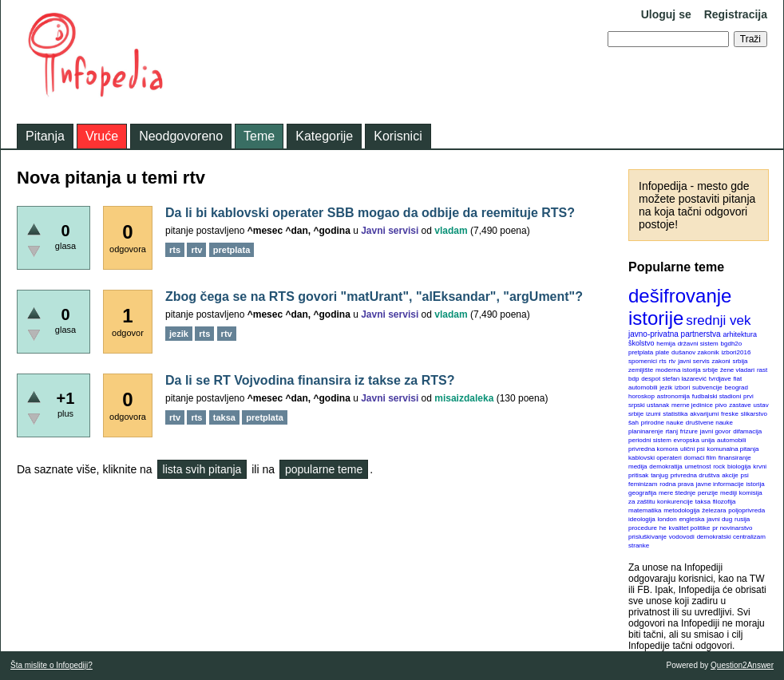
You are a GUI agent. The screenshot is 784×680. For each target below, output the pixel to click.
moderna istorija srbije (687, 370)
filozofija (725, 502)
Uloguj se (666, 14)
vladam (451, 231)
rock (719, 467)
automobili (731, 440)
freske (730, 414)
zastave (740, 405)
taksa (703, 502)
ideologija (642, 519)
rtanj (671, 431)
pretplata (641, 352)
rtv (672, 361)
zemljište (641, 370)
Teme (259, 136)
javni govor (716, 431)
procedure (643, 528)
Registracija (736, 14)
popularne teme (324, 469)
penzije (708, 493)
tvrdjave (720, 379)
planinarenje (646, 431)
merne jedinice (692, 405)
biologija (739, 467)
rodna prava (677, 484)
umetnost (698, 467)
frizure (689, 431)
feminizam (643, 484)
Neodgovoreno (181, 136)
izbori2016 (736, 352)
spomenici (643, 361)
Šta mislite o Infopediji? (51, 665)
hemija (666, 344)
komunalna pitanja (733, 449)
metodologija (681, 510)
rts (663, 361)
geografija (642, 493)
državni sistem (698, 344)
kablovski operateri (655, 458)
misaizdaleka (464, 398)
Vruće (102, 136)
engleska (691, 519)
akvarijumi (704, 414)
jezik (666, 387)
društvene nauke (709, 423)
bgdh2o (732, 344)
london (667, 519)
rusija (742, 519)
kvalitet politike (690, 528)
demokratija (665, 467)
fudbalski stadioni (717, 396)
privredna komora (653, 449)
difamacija (747, 431)
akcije (730, 475)
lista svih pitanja (202, 469)
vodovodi (682, 537)
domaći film (699, 458)
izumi (653, 414)
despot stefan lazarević (674, 379)
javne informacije (720, 484)
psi (745, 475)
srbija (740, 361)
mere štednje (677, 493)
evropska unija (695, 440)
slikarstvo (754, 414)
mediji (729, 493)
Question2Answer (742, 665)
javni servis (694, 361)
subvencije (707, 387)
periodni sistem (650, 440)
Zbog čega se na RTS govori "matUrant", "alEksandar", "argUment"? (374, 297)
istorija (756, 484)
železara (714, 510)
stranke (639, 546)
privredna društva (695, 475)
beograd (736, 387)
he (663, 528)
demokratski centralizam (731, 537)
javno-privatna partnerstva (675, 334)
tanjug (659, 475)
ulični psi (693, 449)
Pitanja (45, 136)
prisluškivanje (647, 537)
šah (634, 423)
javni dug (719, 519)
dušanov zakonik (695, 352)
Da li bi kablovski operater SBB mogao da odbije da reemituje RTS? (370, 213)
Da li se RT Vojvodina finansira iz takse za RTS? (310, 380)
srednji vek (718, 320)
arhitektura (740, 334)
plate (662, 352)
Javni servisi (390, 231)
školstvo (641, 343)
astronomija (673, 396)
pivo (721, 405)
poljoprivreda (746, 510)
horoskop (641, 396)
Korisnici (398, 136)
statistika (675, 414)
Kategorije (324, 136)
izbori (682, 387)
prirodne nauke (662, 423)
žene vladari (737, 370)
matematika (645, 510)
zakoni (721, 361)
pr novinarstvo (732, 528)
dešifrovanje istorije (680, 307)
